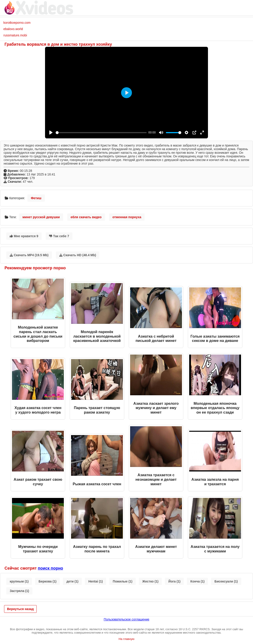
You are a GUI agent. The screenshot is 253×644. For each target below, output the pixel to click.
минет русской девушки (41, 217)
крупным (19, 581)
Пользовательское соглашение (126, 619)
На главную (126, 639)
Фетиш (36, 198)
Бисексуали (226, 581)
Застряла (19, 591)
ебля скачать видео (86, 217)
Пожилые (123, 581)
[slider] (101, 133)
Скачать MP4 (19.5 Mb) (29, 255)
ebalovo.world (13, 29)
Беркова (47, 581)
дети (72, 581)
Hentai (95, 581)
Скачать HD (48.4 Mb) (78, 255)
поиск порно (50, 568)
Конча (197, 581)
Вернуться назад (20, 609)
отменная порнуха (127, 217)
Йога (174, 581)
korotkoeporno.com (17, 23)
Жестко (150, 581)
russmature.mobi (15, 35)
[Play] (51, 133)
